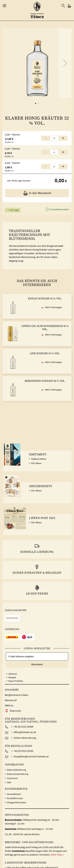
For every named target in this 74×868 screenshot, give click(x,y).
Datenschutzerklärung (17, 774)
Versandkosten (14, 794)
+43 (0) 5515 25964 (23, 727)
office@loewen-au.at (25, 732)
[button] (65, 63)
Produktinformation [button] (59, 209)
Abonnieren (37, 664)
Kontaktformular (15, 798)
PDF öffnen (36, 463)
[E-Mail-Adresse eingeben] (37, 657)
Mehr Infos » (57, 855)
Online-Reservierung (25, 738)
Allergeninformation (17, 802)
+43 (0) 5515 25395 (23, 751)
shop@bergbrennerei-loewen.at (31, 756)
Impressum (12, 778)
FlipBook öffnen (39, 459)
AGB (9, 782)
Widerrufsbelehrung (16, 770)
